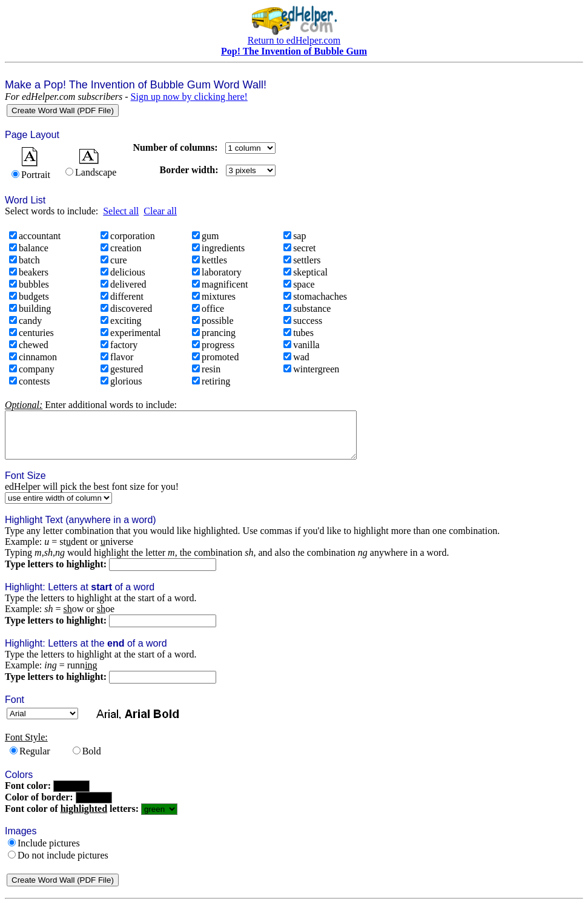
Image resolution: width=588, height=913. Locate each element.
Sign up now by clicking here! (189, 97)
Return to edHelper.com (294, 40)
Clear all (160, 211)
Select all (121, 211)
